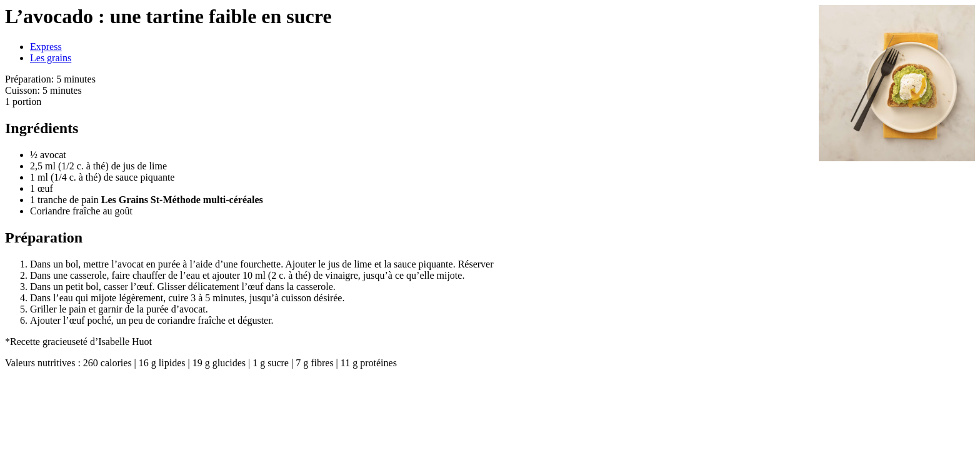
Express (46, 47)
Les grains (51, 58)
